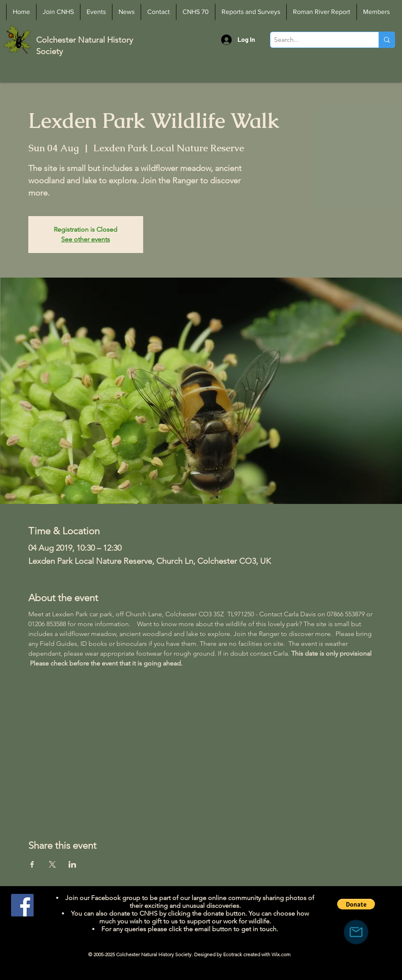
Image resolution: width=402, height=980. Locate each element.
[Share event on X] (52, 864)
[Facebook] (22, 905)
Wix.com (281, 954)
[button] (356, 904)
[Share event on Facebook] (32, 864)
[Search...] (318, 40)
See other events (86, 239)
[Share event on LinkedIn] (72, 864)
